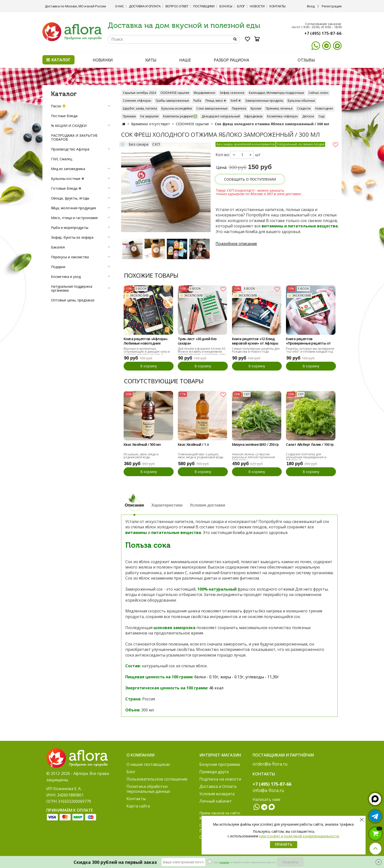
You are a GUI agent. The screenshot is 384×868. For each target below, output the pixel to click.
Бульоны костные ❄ (68, 179)
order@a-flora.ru (270, 764)
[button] (332, 328)
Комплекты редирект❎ (180, 116)
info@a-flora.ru (268, 790)
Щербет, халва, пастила (140, 108)
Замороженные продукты (264, 101)
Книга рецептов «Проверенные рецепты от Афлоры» (308, 341)
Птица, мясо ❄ (216, 101)
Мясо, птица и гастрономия (74, 218)
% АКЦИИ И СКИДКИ (69, 126)
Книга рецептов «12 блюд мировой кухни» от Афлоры (255, 341)
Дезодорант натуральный (221, 116)
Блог (241, 6)
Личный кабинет (216, 801)
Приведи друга (214, 772)
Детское (308, 116)
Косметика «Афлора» (282, 116)
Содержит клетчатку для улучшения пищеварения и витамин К (306, 457)
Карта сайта (138, 806)
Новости (257, 6)
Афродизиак (253, 116)
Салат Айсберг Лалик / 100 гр (310, 445)
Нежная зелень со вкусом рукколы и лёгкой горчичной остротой (253, 457)
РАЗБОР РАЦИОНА (231, 60)
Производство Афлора (70, 149)
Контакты (277, 6)
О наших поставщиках (148, 764)
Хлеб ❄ (236, 101)
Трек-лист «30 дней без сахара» (197, 341)
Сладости (304, 108)
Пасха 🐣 (58, 106)
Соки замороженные (212, 108)
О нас (120, 6)
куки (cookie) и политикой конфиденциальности (299, 836)
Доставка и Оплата (145, 6)
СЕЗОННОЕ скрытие (175, 93)
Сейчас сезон (318, 93)
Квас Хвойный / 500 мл (142, 445)
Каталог (58, 60)
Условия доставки (207, 505)
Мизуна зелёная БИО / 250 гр (255, 445)
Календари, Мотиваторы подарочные (276, 93)
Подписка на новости (220, 779)
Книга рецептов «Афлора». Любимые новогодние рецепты (146, 341)
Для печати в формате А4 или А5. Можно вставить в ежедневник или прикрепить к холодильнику (202, 352)
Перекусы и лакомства (70, 257)
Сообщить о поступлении (250, 179)
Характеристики (167, 505)
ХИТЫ (151, 60)
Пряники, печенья (279, 108)
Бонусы (226, 6)
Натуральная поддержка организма (72, 288)
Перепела (239, 108)
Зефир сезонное (232, 93)
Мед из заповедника (68, 169)
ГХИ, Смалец (62, 159)
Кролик (256, 108)
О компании (141, 755)
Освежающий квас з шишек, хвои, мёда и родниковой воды (201, 456)
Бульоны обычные (301, 101)
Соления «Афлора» (137, 101)
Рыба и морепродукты (70, 228)
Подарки (58, 267)
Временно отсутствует (151, 124)
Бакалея (58, 247)
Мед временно (205, 93)
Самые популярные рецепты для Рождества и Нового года (256, 350)
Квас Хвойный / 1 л (193, 445)
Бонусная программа (220, 764)
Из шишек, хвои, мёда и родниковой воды (141, 456)
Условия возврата (217, 794)
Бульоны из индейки (177, 108)
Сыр (322, 116)
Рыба (197, 101)
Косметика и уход (66, 277)
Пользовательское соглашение (157, 779)
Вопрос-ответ (177, 6)
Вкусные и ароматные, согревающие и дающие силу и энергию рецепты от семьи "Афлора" (147, 353)
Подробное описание (236, 244)
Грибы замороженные (172, 101)
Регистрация (332, 6)
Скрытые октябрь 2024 (139, 93)
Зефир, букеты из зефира (72, 237)
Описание (134, 505)
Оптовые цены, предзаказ (73, 300)
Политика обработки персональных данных (148, 789)
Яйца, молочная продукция (73, 208)
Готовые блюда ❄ (66, 188)
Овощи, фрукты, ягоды (70, 198)
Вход (311, 6)
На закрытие (149, 116)
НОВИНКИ (103, 60)
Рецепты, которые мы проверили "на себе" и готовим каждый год (310, 350)
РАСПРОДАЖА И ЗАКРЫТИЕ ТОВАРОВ (74, 137)
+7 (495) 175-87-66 (323, 33)
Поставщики (204, 6)
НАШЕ (185, 60)
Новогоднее (324, 108)
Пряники (129, 116)
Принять (284, 844)
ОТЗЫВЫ (306, 60)
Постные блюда (64, 116)
